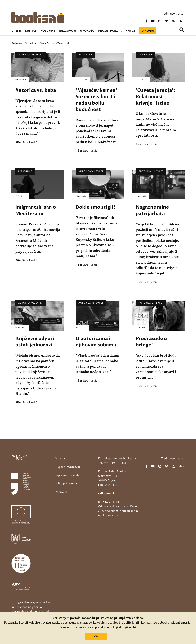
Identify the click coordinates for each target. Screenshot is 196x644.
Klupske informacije (68, 467)
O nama (60, 458)
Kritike (31, 31)
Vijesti (16, 31)
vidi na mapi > (107, 494)
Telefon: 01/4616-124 (112, 463)
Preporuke (85, 55)
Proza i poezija (110, 31)
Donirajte (61, 492)
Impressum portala (67, 475)
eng (181, 21)
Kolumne (48, 31)
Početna (17, 43)
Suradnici (31, 43)
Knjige (130, 31)
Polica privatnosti (66, 484)
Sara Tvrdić (47, 43)
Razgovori (68, 31)
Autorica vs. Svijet (31, 55)
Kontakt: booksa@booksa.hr (117, 458)
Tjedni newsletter (173, 14)
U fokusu (87, 31)
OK (96, 637)
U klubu (148, 31)
